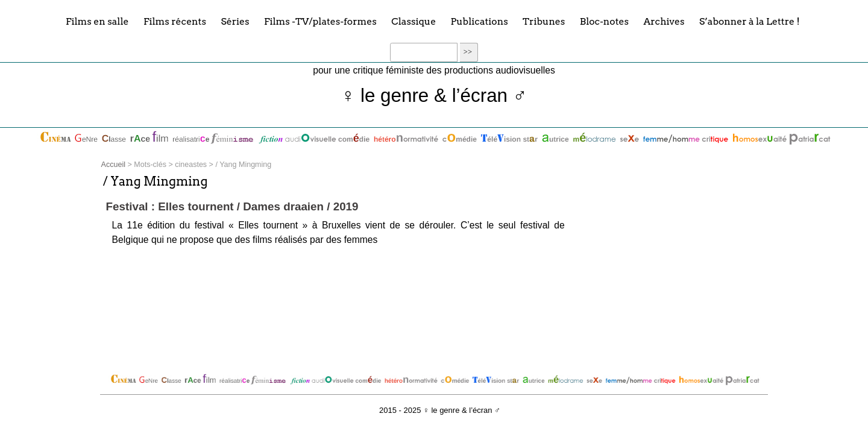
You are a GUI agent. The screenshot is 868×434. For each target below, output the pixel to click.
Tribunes (544, 21)
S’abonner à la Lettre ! (750, 21)
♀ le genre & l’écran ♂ (434, 96)
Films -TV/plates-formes (320, 21)
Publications (480, 21)
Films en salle (97, 21)
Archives (664, 21)
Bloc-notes (604, 21)
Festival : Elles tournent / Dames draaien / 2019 (232, 206)
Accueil (113, 165)
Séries (235, 21)
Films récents (175, 21)
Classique (414, 21)
